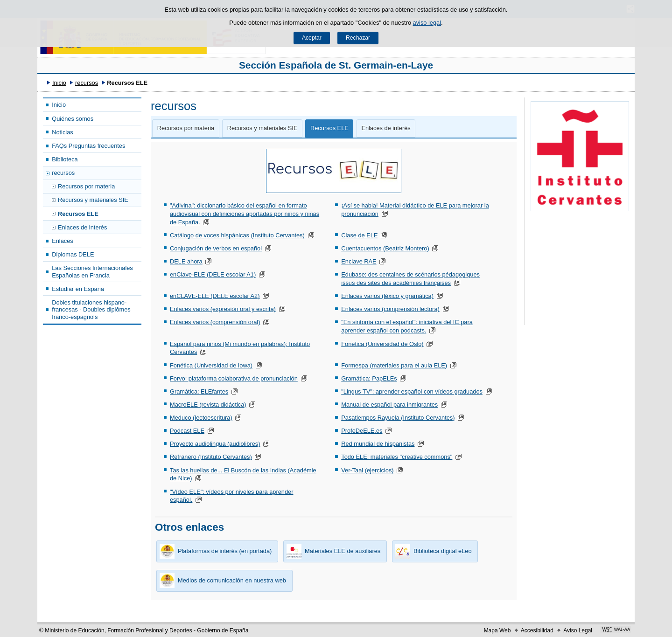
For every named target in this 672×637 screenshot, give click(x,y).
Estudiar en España (78, 289)
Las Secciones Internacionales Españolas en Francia (92, 271)
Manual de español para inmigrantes (389, 405)
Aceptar (312, 38)
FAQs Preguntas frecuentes (88, 146)
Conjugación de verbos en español (216, 248)
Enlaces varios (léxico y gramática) (387, 296)
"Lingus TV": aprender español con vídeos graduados (412, 391)
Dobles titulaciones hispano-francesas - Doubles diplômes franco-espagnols (91, 310)
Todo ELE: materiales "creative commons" (397, 457)
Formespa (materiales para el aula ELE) (394, 365)
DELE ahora (186, 261)
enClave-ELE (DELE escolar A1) (213, 274)
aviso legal (427, 23)
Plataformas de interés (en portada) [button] (214, 551)
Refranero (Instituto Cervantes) (211, 457)
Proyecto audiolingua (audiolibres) (215, 444)
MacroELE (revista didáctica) (208, 405)
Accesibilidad (537, 630)
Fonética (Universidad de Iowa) (211, 365)
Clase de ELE (359, 235)
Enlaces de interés (82, 227)
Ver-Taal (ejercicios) (367, 470)
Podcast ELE (187, 431)
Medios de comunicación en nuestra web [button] (221, 581)
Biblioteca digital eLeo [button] (432, 551)
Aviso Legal (578, 630)
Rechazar (358, 38)
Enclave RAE (359, 261)
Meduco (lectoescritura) (201, 418)
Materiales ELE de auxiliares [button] (332, 551)
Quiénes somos (73, 119)
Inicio (59, 83)
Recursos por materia (86, 186)
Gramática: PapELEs (369, 378)
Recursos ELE (78, 214)
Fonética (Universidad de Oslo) (382, 344)
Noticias (63, 132)
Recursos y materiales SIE (93, 200)
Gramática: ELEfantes (199, 391)
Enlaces (63, 241)
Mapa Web (497, 630)
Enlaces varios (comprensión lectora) (390, 309)
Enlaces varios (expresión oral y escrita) (223, 309)
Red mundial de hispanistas (378, 444)
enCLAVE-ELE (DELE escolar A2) (215, 296)
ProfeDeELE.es (362, 431)
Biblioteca (65, 159)
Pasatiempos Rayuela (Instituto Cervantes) (398, 418)
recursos (87, 83)
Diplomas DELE (73, 254)
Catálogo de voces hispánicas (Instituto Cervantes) (237, 235)
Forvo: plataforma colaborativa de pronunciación (234, 378)
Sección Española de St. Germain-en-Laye (336, 65)
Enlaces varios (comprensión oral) (215, 322)
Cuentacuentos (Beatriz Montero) (385, 248)
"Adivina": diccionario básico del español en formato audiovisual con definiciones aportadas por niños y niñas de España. (245, 214)
